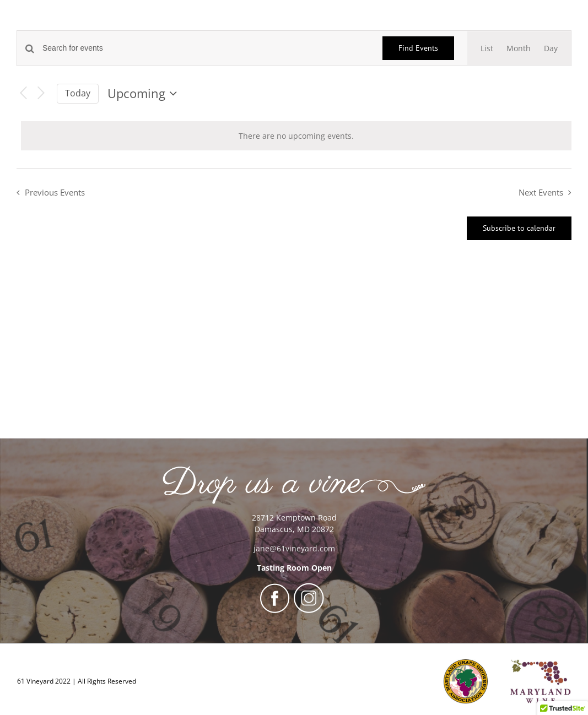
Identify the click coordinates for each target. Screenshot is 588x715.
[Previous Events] (23, 93)
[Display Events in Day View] (551, 48)
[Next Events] (41, 93)
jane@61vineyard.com (294, 548)
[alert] (296, 136)
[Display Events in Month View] (519, 48)
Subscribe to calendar (519, 228)
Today (78, 93)
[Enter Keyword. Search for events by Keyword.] (206, 48)
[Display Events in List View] (487, 48)
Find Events (418, 48)
